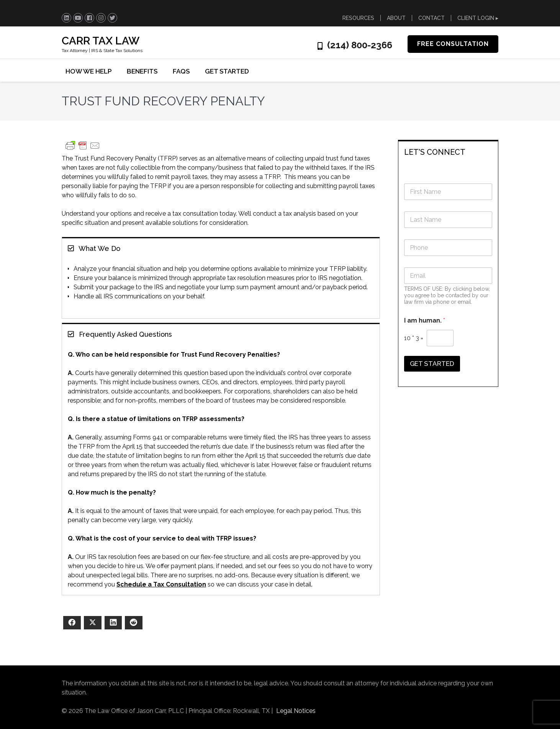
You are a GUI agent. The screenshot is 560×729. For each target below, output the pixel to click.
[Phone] (448, 248)
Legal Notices (296, 711)
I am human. (425, 320)
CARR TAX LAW (101, 41)
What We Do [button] (94, 248)
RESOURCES (358, 18)
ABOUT (396, 18)
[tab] (221, 248)
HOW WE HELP (88, 71)
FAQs (181, 71)
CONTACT (431, 18)
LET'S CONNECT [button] (435, 152)
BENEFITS (142, 71)
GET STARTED (227, 71)
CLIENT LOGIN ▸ (478, 18)
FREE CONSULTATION (453, 44)
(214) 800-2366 (360, 45)
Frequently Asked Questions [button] (120, 334)
